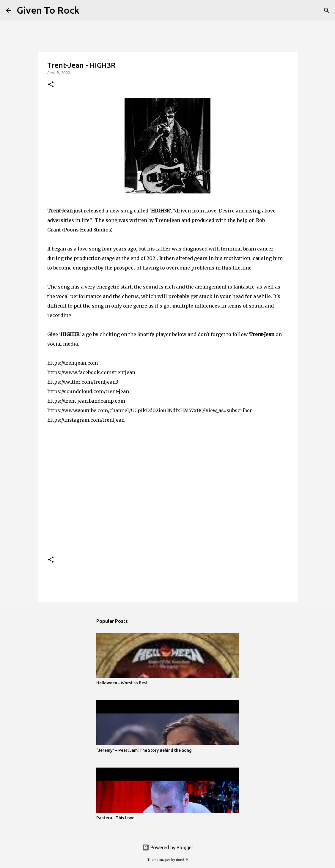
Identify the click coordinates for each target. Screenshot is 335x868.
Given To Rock (48, 10)
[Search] (88, 10)
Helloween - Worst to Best (122, 683)
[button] (51, 85)
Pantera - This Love (115, 818)
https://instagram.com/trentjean (86, 420)
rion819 (182, 860)
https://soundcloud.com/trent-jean (88, 391)
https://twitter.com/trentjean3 (83, 382)
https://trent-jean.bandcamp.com (86, 401)
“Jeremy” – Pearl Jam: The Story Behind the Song (144, 750)
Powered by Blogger (168, 847)
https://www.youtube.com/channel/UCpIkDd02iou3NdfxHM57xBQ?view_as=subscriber (150, 410)
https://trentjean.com (73, 363)
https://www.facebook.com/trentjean (91, 372)
